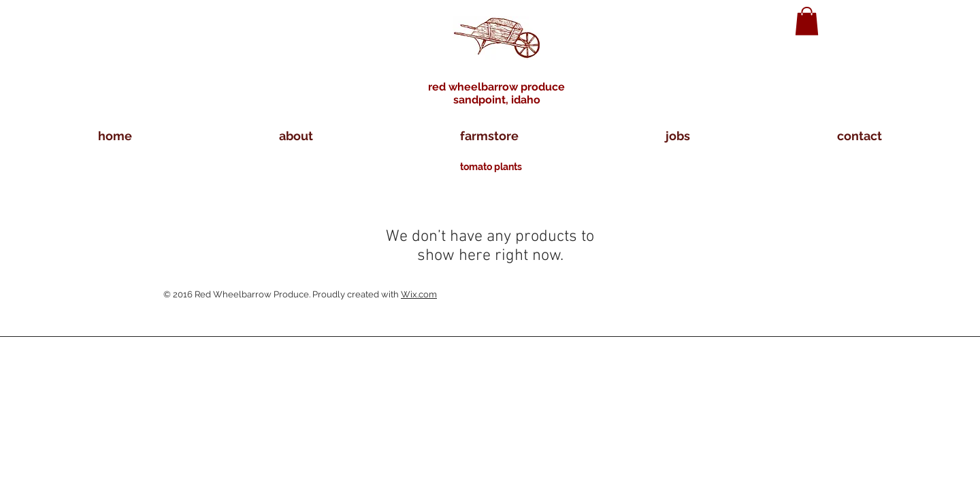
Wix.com (419, 294)
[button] (807, 21)
